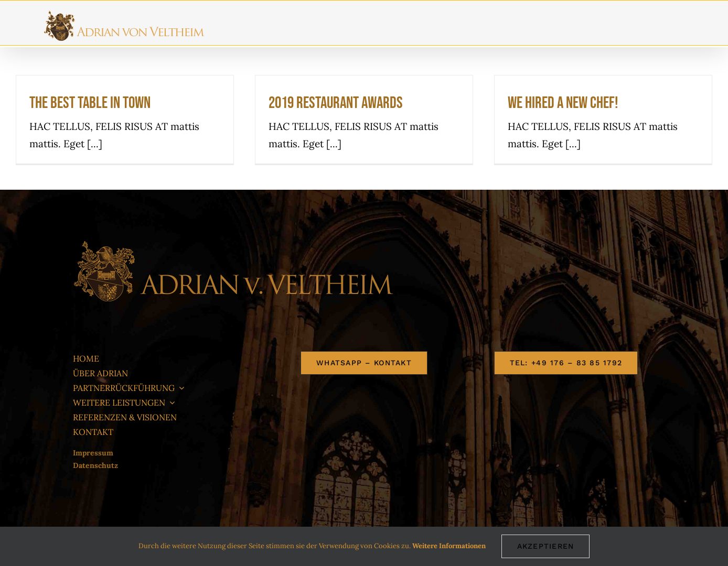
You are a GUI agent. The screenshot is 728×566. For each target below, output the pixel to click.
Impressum (93, 453)
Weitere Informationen (449, 546)
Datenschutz (95, 465)
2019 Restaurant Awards (336, 103)
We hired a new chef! (563, 103)
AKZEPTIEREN (546, 546)
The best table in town (90, 103)
